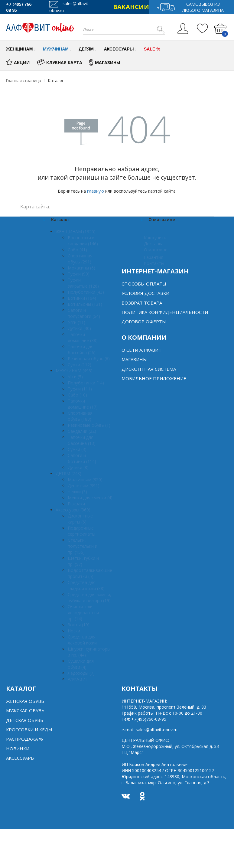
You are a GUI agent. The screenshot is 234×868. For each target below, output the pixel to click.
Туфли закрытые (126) (83, 283)
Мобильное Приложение (154, 378)
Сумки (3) (77, 449)
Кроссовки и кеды (29, 729)
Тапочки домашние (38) (83, 337)
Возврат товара (142, 303)
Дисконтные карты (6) (80, 519)
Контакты (154, 263)
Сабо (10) (77, 395)
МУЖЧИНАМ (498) (74, 371)
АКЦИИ (18, 62)
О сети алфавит (141, 350)
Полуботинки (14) (86, 383)
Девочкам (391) (84, 486)
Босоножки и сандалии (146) (83, 241)
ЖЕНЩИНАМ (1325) (76, 232)
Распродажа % (24, 739)
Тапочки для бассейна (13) (82, 440)
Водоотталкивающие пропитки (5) (90, 573)
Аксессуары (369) (73, 510)
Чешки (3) (77, 492)
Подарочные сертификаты (81, 531)
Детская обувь (25, 720)
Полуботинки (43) (86, 292)
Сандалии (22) (82, 431)
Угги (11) (76, 322)
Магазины (134, 359)
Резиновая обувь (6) (89, 359)
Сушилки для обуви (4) (81, 664)
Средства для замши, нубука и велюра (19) (89, 597)
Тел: (144, 719)
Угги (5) (75, 377)
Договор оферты (144, 321)
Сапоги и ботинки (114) (82, 458)
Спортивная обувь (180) (80, 416)
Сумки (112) (80, 365)
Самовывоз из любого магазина (190, 7)
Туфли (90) (79, 274)
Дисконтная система (149, 369)
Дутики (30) (79, 328)
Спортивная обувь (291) (80, 259)
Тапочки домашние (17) (83, 404)
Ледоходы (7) (81, 673)
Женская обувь (25, 701)
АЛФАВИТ (78, 679)
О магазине (156, 250)
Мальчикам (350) (85, 480)
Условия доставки (145, 293)
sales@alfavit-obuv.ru (157, 730)
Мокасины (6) (81, 268)
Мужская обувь (25, 710)
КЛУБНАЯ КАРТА (59, 62)
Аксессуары (20, 758)
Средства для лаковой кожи (82, 640)
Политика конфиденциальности (165, 312)
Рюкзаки (76, 504)
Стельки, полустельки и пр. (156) (83, 546)
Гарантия (154, 257)
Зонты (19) (79, 625)
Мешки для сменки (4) (90, 498)
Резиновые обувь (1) (89, 425)
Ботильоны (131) (85, 304)
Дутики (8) (78, 467)
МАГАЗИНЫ (105, 62)
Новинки (18, 749)
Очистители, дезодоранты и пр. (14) (83, 613)
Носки (74, 631)
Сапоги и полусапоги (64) (84, 313)
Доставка (154, 244)
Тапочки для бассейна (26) (82, 349)
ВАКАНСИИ (131, 7)
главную (96, 191)
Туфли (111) (80, 389)
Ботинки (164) (82, 298)
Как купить (155, 238)
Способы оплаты (144, 284)
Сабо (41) (77, 250)
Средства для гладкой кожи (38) (86, 585)
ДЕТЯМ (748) (68, 473)
